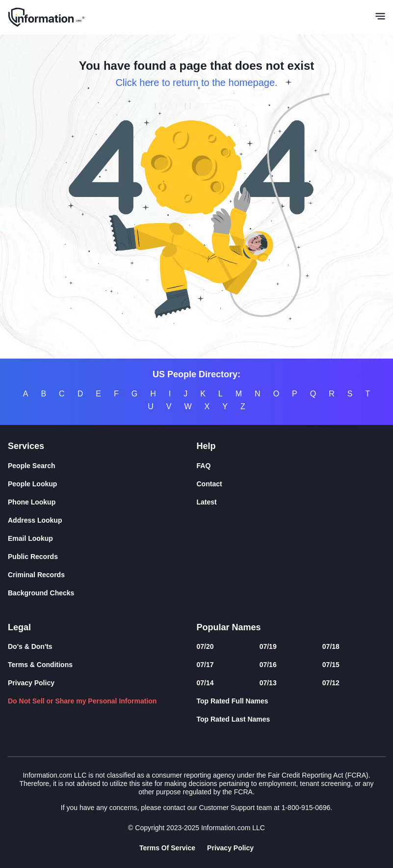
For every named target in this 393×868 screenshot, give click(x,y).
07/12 (331, 683)
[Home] (47, 17)
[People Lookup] (102, 484)
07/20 (205, 646)
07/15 (331, 665)
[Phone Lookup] (102, 502)
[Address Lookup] (102, 520)
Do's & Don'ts (30, 646)
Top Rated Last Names (234, 719)
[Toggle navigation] (380, 17)
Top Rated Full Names (233, 701)
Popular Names (229, 627)
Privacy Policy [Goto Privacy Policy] (230, 848)
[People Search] (102, 466)
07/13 (268, 683)
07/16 (268, 665)
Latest (207, 502)
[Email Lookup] (102, 539)
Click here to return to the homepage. (196, 83)
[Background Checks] (102, 593)
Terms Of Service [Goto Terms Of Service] (167, 848)
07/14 (205, 683)
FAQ (204, 466)
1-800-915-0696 (306, 808)
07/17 (205, 665)
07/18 (331, 646)
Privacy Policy (31, 683)
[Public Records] (102, 557)
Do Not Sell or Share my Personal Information (82, 701)
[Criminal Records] (102, 575)
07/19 (268, 646)
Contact (210, 484)
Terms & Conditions (40, 665)
